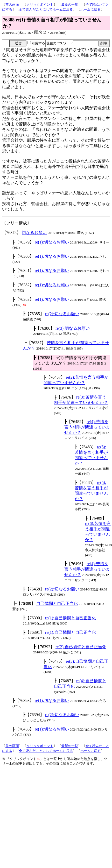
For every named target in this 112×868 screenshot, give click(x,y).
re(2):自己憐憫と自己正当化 (81, 647)
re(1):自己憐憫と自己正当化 (71, 618)
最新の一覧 (70, 5)
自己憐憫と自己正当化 (57, 603)
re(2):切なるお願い (62, 314)
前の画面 (12, 5)
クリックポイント (40, 5)
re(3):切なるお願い (73, 328)
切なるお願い (34, 233)
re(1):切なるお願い (52, 242)
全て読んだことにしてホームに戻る (46, 9)
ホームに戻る (90, 9)
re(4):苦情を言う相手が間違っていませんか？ (87, 427)
